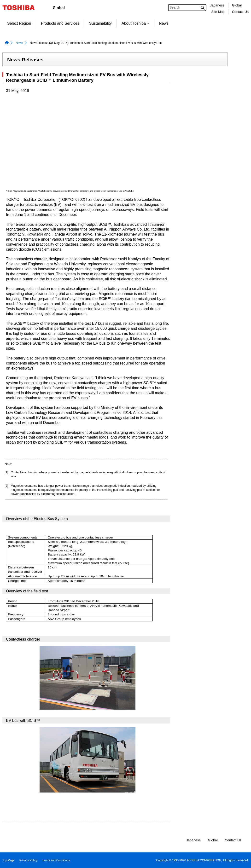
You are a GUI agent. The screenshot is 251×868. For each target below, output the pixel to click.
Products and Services (60, 23)
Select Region (19, 23)
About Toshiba (135, 23)
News (164, 23)
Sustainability (100, 23)
